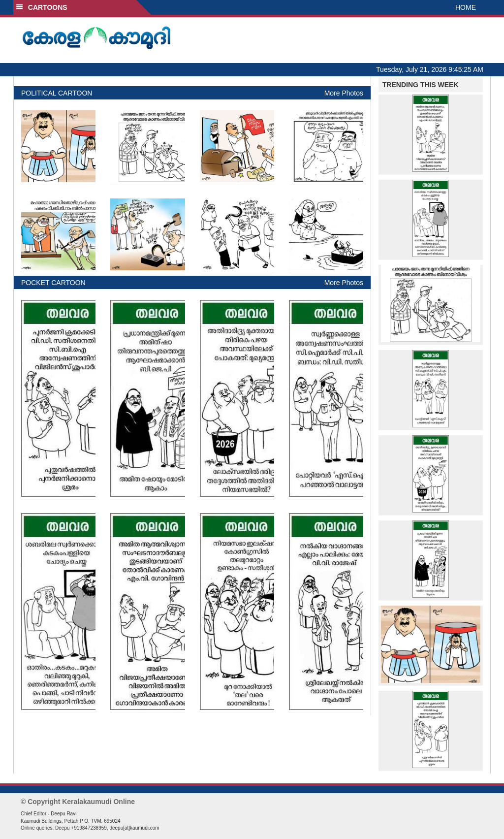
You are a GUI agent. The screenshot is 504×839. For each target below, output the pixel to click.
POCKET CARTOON (53, 283)
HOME (466, 7)
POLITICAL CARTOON (57, 93)
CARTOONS (42, 7)
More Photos (344, 93)
